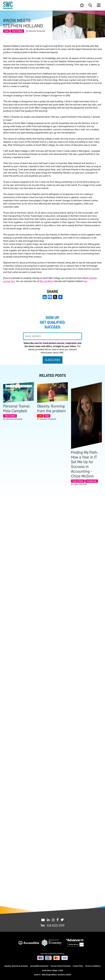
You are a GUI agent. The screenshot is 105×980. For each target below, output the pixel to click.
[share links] (60, 297)
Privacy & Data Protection (61, 966)
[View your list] (82, 5)
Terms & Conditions (93, 966)
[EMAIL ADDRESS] (52, 336)
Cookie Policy (78, 966)
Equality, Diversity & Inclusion (16, 966)
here (85, 281)
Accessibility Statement (39, 966)
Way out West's (46, 281)
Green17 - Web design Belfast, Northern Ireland (52, 975)
